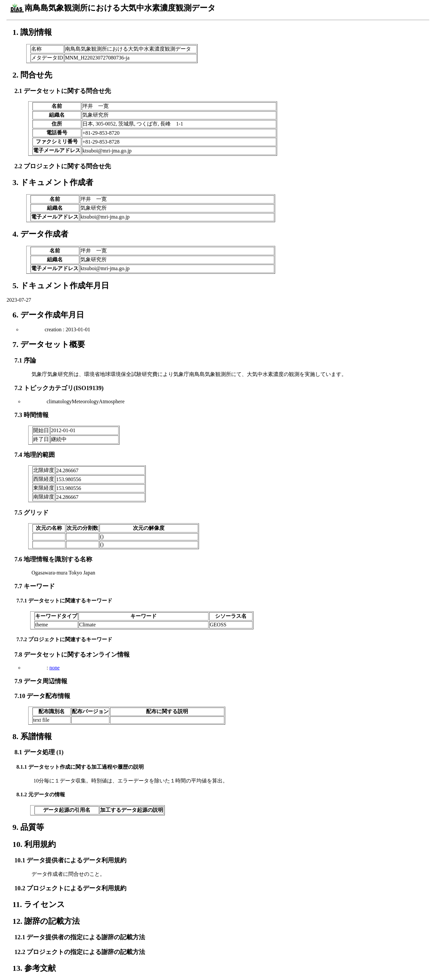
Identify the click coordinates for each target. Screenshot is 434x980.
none (54, 668)
